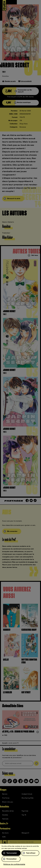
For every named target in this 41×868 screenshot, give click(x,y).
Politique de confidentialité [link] (14, 864)
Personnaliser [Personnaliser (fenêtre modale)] (12, 859)
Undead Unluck (27, 794)
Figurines (25, 811)
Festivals (5, 819)
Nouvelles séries (8, 811)
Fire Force (6, 798)
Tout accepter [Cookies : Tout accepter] (12, 853)
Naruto (5, 794)
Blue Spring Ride (27, 798)
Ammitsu (5, 76)
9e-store (5, 833)
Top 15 (24, 815)
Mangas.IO (25, 833)
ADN (4, 837)
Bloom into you (8, 802)
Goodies (5, 815)
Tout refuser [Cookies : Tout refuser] (31, 853)
